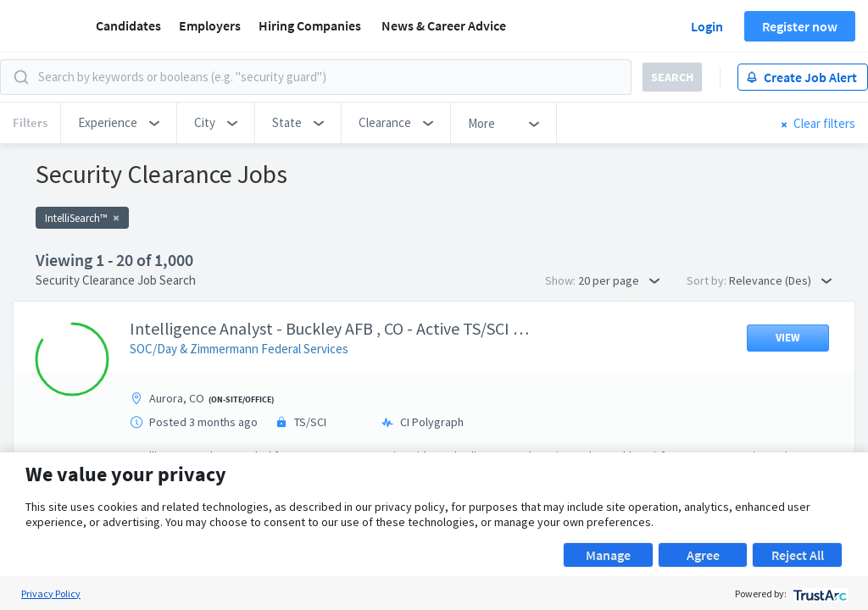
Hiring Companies (310, 25)
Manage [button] (608, 555)
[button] (119, 123)
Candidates (128, 25)
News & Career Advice (444, 25)
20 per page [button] (619, 280)
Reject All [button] (798, 555)
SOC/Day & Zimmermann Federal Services (239, 349)
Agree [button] (703, 555)
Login (707, 26)
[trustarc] (818, 593)
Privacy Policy (51, 593)
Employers (210, 25)
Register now (800, 26)
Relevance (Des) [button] (780, 280)
